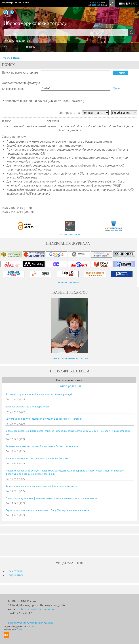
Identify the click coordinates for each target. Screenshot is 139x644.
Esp (128, 4)
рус (135, 4)
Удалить (118, 88)
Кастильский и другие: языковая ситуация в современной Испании (44, 419)
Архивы (30, 47)
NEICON (33, 626)
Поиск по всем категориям (20, 73)
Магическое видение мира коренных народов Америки (37, 458)
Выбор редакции (70, 386)
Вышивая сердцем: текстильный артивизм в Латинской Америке (42, 446)
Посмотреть (14, 571)
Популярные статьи (69, 380)
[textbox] (69, 32)
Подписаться (15, 575)
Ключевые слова (13, 89)
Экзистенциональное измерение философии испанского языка (41, 486)
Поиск (17, 58)
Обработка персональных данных (31, 623)
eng (121, 4)
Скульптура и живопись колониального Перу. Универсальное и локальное (47, 510)
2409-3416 (96, 2)
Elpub (19, 629)
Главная (6, 58)
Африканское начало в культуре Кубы (27, 407)
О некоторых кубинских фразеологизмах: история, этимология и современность (51, 498)
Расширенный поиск (17, 41)
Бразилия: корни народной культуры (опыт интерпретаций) (39, 394)
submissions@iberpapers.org (37, 609)
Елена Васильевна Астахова (69, 358)
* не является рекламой (70, 234)
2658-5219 (96, 5)
